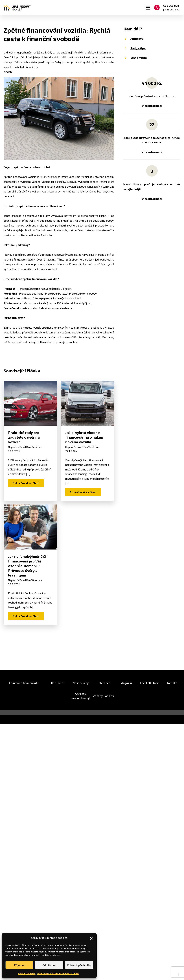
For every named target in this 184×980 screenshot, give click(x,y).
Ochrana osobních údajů (81, 696)
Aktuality (137, 39)
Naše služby (81, 683)
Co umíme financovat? (24, 683)
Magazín (126, 683)
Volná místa (139, 58)
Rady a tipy (138, 48)
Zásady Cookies (103, 696)
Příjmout (19, 965)
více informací (152, 106)
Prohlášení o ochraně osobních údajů (58, 973)
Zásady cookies (27, 973)
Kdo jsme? (58, 683)
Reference (103, 683)
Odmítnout (49, 965)
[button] (91, 938)
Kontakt (172, 683)
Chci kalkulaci (149, 683)
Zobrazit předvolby (79, 965)
